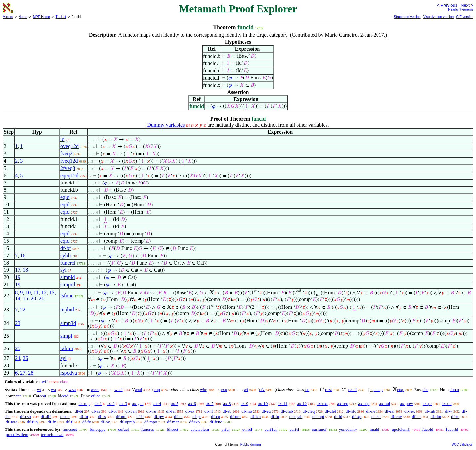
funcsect (70, 429)
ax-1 (98, 404)
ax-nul (385, 404)
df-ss (102, 416)
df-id (338, 416)
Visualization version (438, 17)
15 (25, 298)
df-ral (390, 411)
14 (18, 298)
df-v (449, 411)
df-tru (151, 411)
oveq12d (70, 146)
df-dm (436, 416)
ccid (65, 396)
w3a (72, 390)
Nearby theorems (461, 9)
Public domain (251, 445)
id (62, 139)
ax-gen (138, 404)
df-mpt (318, 416)
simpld (68, 277)
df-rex (410, 411)
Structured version (407, 17)
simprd (68, 285)
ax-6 (192, 404)
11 (36, 292)
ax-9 (244, 404)
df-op (216, 416)
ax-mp (84, 404)
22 (23, 310)
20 (33, 298)
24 (18, 358)
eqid (65, 197)
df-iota (11, 422)
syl (64, 270)
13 (52, 292)
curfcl (294, 429)
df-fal (171, 411)
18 (25, 270)
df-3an (131, 411)
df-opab (296, 416)
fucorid (452, 429)
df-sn (178, 416)
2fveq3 (68, 168)
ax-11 (282, 404)
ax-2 (111, 404)
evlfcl (247, 429)
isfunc (67, 295)
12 (44, 292)
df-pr (197, 416)
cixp (401, 390)
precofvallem (17, 435)
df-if (140, 416)
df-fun (33, 422)
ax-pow (406, 404)
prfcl (226, 429)
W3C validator (462, 445)
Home (23, 17)
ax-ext (322, 404)
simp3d (68, 323)
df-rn (455, 416)
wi (39, 390)
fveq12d (69, 161)
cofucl (123, 429)
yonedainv (348, 429)
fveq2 (66, 154)
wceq (95, 390)
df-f (69, 422)
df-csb (26, 416)
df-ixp (194, 422)
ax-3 (123, 404)
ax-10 (263, 404)
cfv (262, 390)
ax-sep (364, 404)
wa (53, 390)
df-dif (46, 416)
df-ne (370, 411)
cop (157, 390)
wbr (203, 390)
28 (31, 373)
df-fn (52, 422)
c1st (328, 390)
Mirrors (8, 17)
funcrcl (68, 263)
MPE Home (41, 17)
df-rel (376, 416)
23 (18, 323)
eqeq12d (69, 175)
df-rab (430, 411)
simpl (66, 336)
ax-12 (302, 404)
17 (18, 270)
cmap (378, 390)
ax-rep (343, 404)
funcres (148, 429)
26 (25, 358)
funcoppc (98, 429)
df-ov (105, 422)
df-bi (79, 411)
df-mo (247, 411)
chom (454, 390)
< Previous (447, 5)
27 (23, 373)
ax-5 (175, 404)
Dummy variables (166, 125)
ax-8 (227, 404)
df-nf (209, 411)
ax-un (447, 404)
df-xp (357, 416)
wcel (119, 390)
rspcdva (69, 373)
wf (246, 390)
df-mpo (151, 422)
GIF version (465, 17)
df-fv (87, 422)
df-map (173, 422)
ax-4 (157, 404)
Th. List (61, 17)
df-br (66, 248)
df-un (65, 416)
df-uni (235, 416)
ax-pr (427, 404)
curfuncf (319, 429)
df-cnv (396, 416)
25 (18, 348)
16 (23, 255)
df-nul (121, 416)
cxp (224, 390)
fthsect (172, 429)
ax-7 (209, 404)
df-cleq (309, 411)
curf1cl (271, 429)
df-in (84, 416)
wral (138, 390)
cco (19, 396)
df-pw (159, 416)
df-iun (256, 416)
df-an (96, 411)
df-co (416, 416)
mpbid (67, 310)
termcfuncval (52, 435)
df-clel (330, 411)
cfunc (96, 396)
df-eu (266, 411)
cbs (426, 390)
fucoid (428, 429)
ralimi (67, 348)
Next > (467, 5)
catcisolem (200, 429)
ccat (43, 396)
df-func (216, 422)
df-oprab (127, 422)
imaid (375, 429)
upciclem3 (401, 429)
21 (41, 298)
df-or (113, 411)
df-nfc (351, 411)
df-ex (190, 411)
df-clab (287, 411)
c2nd (353, 390)
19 (18, 277)
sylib (66, 255)
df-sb (227, 411)
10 (28, 292)
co (307, 390)
